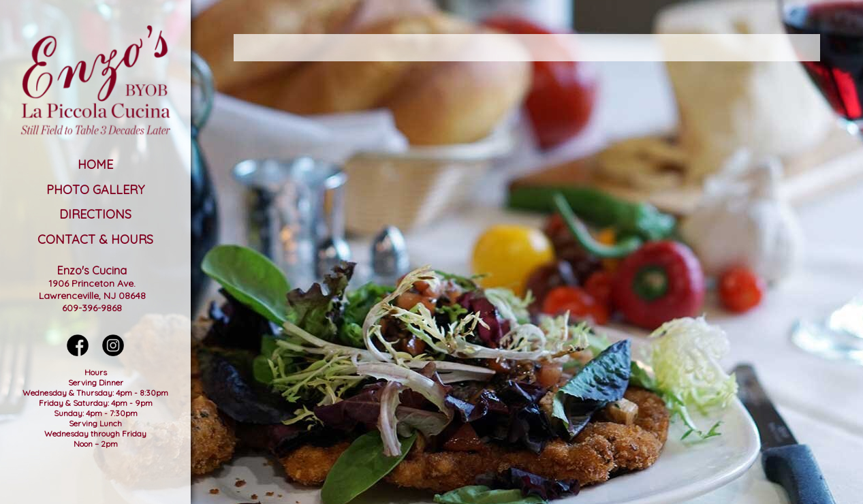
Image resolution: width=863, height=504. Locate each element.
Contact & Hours (95, 239)
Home (95, 164)
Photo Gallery (95, 190)
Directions (95, 214)
